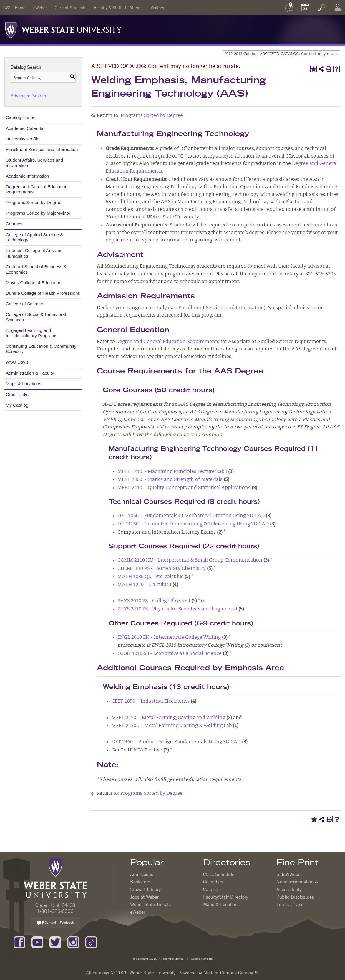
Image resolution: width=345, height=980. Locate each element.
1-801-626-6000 (55, 911)
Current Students (71, 7)
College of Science (25, 304)
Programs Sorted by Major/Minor (38, 213)
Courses (14, 224)
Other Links (17, 394)
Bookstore (140, 882)
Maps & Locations (24, 384)
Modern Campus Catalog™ (231, 973)
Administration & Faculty (30, 373)
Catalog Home (20, 117)
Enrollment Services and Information (42, 149)
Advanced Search (28, 96)
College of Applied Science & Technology (35, 237)
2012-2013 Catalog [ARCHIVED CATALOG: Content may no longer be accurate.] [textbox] (282, 54)
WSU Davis (17, 362)
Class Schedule (219, 874)
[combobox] (281, 54)
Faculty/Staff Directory (226, 897)
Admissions (142, 874)
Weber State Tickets (150, 904)
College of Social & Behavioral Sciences (36, 317)
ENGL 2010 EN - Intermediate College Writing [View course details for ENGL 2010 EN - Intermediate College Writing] (169, 638)
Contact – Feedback (55, 923)
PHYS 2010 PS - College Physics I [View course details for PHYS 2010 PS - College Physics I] (154, 601)
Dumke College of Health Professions (43, 293)
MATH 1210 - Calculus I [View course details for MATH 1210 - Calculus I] (144, 585)
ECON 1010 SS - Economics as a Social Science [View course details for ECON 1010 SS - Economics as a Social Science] (170, 654)
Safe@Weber (289, 874)
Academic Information (28, 176)
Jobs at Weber (144, 897)
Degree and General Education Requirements (37, 189)
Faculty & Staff (108, 7)
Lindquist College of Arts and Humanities (34, 253)
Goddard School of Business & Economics (36, 269)
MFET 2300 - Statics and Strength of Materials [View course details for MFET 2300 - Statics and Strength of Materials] (170, 480)
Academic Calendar (25, 128)
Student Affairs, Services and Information (35, 163)
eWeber (40, 7)
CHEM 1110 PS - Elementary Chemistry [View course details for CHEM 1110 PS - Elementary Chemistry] (162, 569)
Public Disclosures (295, 897)
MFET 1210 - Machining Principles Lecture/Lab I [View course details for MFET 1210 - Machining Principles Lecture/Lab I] (172, 472)
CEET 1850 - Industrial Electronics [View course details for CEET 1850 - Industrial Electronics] (151, 701)
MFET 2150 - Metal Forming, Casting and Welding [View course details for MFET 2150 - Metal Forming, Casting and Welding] (168, 718)
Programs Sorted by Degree (34, 202)
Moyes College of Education (34, 283)
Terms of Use (290, 904)
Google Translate (201, 958)
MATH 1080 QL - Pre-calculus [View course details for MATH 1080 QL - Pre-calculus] (150, 577)
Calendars (213, 882)
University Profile (23, 139)
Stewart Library (145, 889)
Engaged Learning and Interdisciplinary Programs (32, 333)
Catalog (211, 889)
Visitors (157, 7)
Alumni (136, 7)
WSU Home (15, 7)
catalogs (101, 973)
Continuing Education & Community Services (41, 349)
